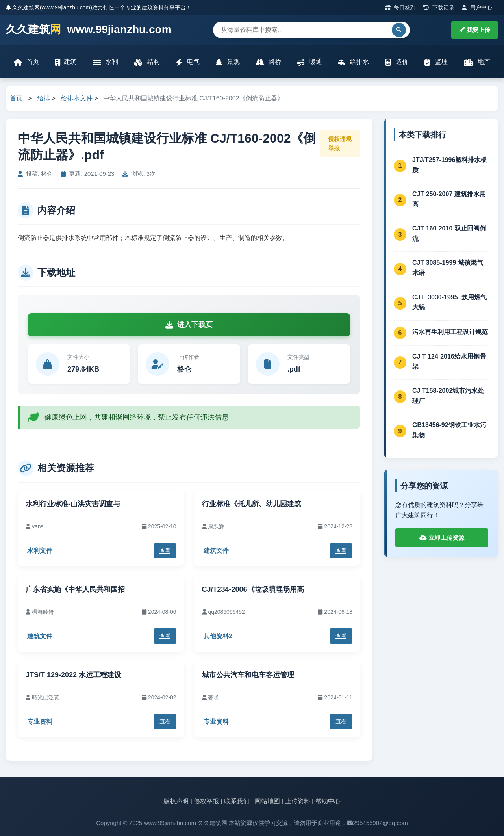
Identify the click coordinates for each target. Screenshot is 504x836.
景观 (228, 62)
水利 (106, 62)
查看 (165, 551)
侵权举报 (206, 801)
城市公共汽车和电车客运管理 (248, 675)
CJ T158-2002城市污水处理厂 (448, 396)
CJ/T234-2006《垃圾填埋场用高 (253, 590)
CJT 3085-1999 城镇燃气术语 (448, 268)
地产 (477, 62)
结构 (147, 62)
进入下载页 (189, 325)
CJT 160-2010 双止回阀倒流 (449, 234)
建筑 (66, 62)
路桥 (269, 62)
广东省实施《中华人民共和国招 (75, 590)
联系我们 (237, 801)
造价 (397, 62)
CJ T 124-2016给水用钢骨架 (449, 361)
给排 (44, 99)
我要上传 (475, 30)
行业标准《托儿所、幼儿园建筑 (252, 504)
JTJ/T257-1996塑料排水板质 (449, 165)
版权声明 (176, 801)
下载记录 (439, 7)
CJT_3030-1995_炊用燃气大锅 (449, 302)
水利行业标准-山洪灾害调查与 (73, 504)
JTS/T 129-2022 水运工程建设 (73, 675)
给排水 (354, 62)
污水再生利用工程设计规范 (450, 332)
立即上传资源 (442, 538)
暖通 (309, 62)
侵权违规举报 (340, 144)
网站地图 (267, 801)
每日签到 (401, 7)
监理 (436, 62)
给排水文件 (77, 99)
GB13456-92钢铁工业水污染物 (449, 430)
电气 (188, 62)
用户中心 (477, 7)
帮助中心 (328, 801)
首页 (26, 62)
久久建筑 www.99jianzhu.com (89, 30)
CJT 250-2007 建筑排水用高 (449, 200)
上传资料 (298, 801)
